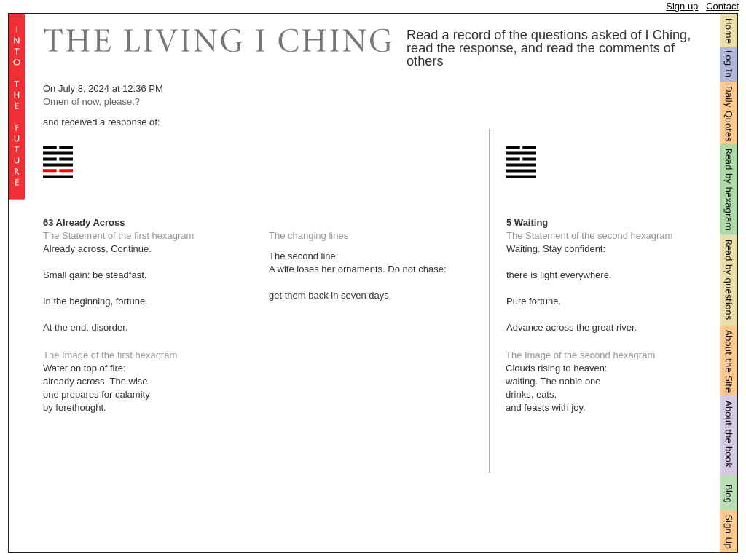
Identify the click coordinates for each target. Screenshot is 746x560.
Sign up (682, 6)
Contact (722, 6)
